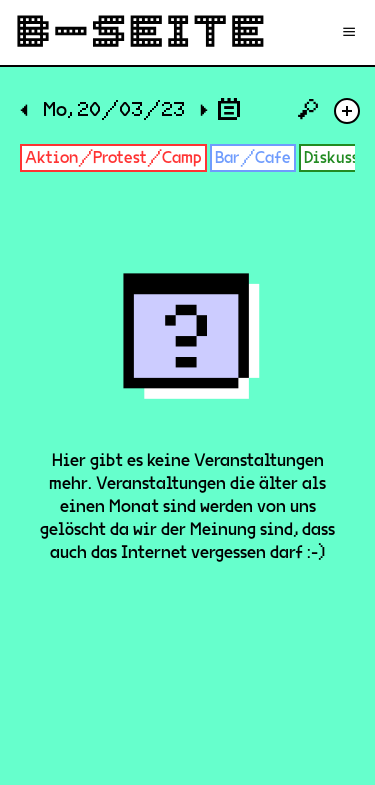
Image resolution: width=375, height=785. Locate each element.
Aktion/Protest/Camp (113, 157)
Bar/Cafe (253, 157)
